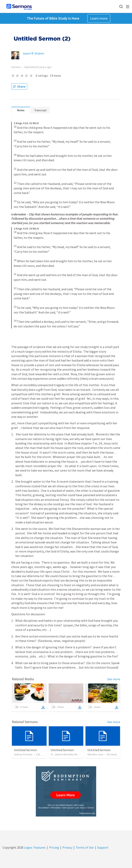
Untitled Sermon (25, 750)
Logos (28, 847)
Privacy (67, 847)
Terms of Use (85, 847)
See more (114, 679)
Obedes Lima (95, 754)
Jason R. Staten (33, 53)
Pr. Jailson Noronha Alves (66, 754)
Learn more (99, 18)
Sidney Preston (23, 754)
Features (40, 847)
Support (103, 847)
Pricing (54, 847)
